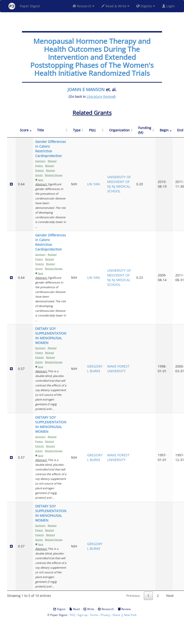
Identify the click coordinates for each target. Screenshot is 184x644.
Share (116, 615)
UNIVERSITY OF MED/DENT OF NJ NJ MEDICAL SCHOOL (119, 184)
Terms (94, 615)
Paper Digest (24, 6)
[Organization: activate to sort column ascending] (119, 130)
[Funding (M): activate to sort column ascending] (145, 130)
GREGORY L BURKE (95, 369)
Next (170, 596)
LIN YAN (94, 184)
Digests (146, 6)
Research (83, 6)
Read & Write (115, 6)
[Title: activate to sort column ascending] (51, 130)
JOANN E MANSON (86, 89)
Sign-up (82, 615)
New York (130, 615)
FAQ (72, 615)
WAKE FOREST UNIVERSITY (118, 369)
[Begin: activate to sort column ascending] (164, 130)
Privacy (105, 615)
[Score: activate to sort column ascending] (24, 130)
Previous (133, 596)
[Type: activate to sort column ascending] (77, 130)
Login (169, 6)
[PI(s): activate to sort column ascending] (95, 130)
